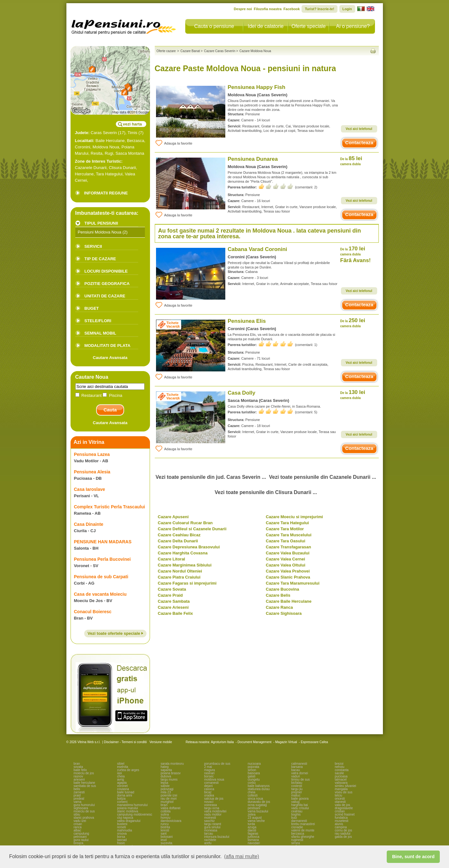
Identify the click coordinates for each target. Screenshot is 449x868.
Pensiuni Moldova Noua (100, 232)
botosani (167, 837)
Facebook (292, 9)
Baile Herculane (110, 141)
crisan (78, 824)
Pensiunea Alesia (92, 472)
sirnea (296, 843)
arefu (208, 843)
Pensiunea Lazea (92, 454)
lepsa (165, 783)
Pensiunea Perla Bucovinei (102, 559)
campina (341, 827)
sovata (78, 767)
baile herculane (85, 783)
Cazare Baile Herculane (289, 601)
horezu (166, 818)
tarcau (209, 834)
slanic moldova (128, 811)
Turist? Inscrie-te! (319, 9)
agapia (122, 783)
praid (77, 795)
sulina (165, 814)
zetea (252, 814)
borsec (209, 776)
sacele (340, 773)
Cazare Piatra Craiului (179, 577)
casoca (209, 789)
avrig (121, 780)
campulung (82, 834)
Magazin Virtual (286, 742)
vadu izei (80, 821)
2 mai (208, 767)
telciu (339, 795)
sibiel (121, 764)
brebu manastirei (303, 824)
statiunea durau (259, 789)
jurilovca (254, 837)
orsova (122, 834)
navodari (254, 843)
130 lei (353, 394)
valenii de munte (303, 830)
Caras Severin (104, 133)
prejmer (297, 792)
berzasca (298, 834)
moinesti (210, 818)
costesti (297, 786)
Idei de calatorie (266, 26)
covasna (123, 789)
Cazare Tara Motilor (285, 529)
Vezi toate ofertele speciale (115, 633)
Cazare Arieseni (173, 607)
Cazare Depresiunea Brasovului (189, 547)
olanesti (340, 802)
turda (252, 824)
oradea (209, 795)
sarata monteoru (172, 764)
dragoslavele (344, 808)
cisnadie (297, 827)
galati (252, 776)
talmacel (341, 780)
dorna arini (125, 795)
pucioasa (341, 776)
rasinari (210, 773)
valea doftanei (171, 808)
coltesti (253, 795)
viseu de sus (344, 792)
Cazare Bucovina (283, 589)
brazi (164, 805)
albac (78, 830)
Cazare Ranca (279, 607)
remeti (122, 827)
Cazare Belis (278, 595)
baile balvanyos (259, 786)
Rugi (109, 153)
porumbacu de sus (217, 764)
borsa (121, 837)
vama (78, 802)
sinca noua (255, 799)
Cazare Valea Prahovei (288, 571)
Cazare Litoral (172, 559)
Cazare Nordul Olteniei (180, 571)
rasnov (78, 776)
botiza (122, 799)
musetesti (342, 821)
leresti (165, 830)
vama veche (256, 821)
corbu (252, 783)
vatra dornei (300, 773)
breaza (79, 843)
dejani (209, 786)
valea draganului (129, 821)
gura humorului (84, 805)
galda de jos (344, 837)
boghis (296, 814)
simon (252, 770)
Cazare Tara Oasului (286, 541)
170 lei (353, 251)
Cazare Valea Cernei (286, 559)
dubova (166, 776)
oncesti (340, 799)
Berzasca (136, 141)
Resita (96, 153)
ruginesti (297, 840)
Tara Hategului (109, 174)
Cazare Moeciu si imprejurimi (295, 517)
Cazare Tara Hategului (288, 523)
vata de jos (343, 805)
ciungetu (254, 780)
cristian (340, 811)
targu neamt (213, 824)
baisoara (254, 773)
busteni (122, 824)
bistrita (165, 827)
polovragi (167, 789)
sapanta (167, 770)
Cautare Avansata (110, 358)
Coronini (83, 147)
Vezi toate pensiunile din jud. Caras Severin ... (211, 477)
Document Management (255, 742)
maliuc (296, 795)
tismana (253, 840)
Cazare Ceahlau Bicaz (179, 535)
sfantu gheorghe (303, 837)
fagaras (253, 834)
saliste (165, 786)
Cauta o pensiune (214, 26)
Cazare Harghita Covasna (183, 553)
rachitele (210, 840)
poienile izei (169, 795)
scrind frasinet (345, 814)
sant (164, 834)
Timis (132, 133)
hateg (165, 767)
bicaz (208, 792)
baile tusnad (126, 792)
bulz (294, 818)
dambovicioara (171, 821)
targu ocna (212, 808)
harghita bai (300, 805)
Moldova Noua (106, 147)
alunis (339, 824)
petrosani (80, 837)
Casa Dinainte (89, 524)
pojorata (254, 767)
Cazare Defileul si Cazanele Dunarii (192, 529)
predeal (79, 799)
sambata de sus (85, 786)
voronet (122, 786)
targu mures (169, 780)
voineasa (211, 805)
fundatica (341, 818)
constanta (342, 770)
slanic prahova (84, 818)
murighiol (167, 802)
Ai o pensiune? (353, 26)
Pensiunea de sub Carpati (101, 577)
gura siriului (212, 827)
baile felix (80, 770)
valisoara (341, 783)
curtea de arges (128, 770)
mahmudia (125, 830)
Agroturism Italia (222, 742)
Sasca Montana (130, 153)
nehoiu (340, 767)
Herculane (84, 174)
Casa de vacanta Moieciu (100, 594)
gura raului (81, 840)
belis (77, 789)
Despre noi (243, 9)
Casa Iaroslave (90, 489)
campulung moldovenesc (135, 814)
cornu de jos (344, 830)
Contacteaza (359, 142)
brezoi (339, 764)
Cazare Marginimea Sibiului (185, 565)
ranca (78, 827)
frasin (121, 843)
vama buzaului (258, 811)
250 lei (353, 323)
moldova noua (214, 780)
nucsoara (254, 764)
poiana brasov (171, 773)
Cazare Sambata (174, 601)
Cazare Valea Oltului (286, 565)
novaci (209, 802)
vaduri (296, 776)
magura (210, 770)
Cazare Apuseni (173, 517)
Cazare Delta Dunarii (178, 541)
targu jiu (297, 789)
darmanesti (299, 821)
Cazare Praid (170, 595)
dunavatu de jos (259, 802)
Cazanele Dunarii (91, 168)
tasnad (122, 840)
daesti (252, 830)
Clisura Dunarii (122, 168)
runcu (165, 824)
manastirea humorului (133, 805)
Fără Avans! (356, 260)
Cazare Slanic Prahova (288, 577)
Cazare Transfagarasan (289, 547)
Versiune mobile (160, 742)
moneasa (211, 830)
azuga (252, 827)
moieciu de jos (84, 773)
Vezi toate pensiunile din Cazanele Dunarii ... (323, 477)
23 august (255, 818)
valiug (296, 802)
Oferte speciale (309, 26)
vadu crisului (300, 808)
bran (77, 764)
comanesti (212, 783)
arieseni (79, 780)
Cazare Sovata (172, 589)
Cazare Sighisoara (284, 613)
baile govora (300, 799)
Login (347, 9)
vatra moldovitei (215, 811)
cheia (121, 776)
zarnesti (79, 792)
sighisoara (81, 808)
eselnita (123, 767)
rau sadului (343, 834)
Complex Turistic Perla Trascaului (110, 507)
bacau (296, 770)
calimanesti (299, 764)
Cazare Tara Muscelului (289, 535)
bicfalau (297, 783)
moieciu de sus (84, 811)
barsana (297, 767)
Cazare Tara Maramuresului (293, 583)
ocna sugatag (257, 805)
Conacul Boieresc (93, 612)
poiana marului (128, 808)
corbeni (122, 802)
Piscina (112, 395)
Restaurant (89, 395)
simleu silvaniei (346, 786)
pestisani (254, 808)
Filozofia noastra (268, 9)
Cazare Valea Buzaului (288, 553)
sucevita (167, 843)
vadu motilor (213, 814)
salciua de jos (214, 799)
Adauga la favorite (174, 143)
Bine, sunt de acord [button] (413, 857)
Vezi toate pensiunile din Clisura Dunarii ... (266, 492)
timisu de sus (301, 780)
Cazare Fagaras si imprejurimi (187, 583)
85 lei (351, 161)
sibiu (77, 814)
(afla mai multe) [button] (242, 856)
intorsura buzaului (217, 837)
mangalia (341, 789)
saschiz (210, 821)
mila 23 (166, 792)
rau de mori (169, 799)
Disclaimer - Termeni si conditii (125, 742)
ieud (164, 840)
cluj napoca (125, 818)
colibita (166, 811)
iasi (120, 773)
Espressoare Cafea (314, 742)
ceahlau (297, 811)
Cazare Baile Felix (176, 613)
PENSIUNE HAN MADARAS (103, 542)
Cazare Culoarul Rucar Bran (185, 523)
